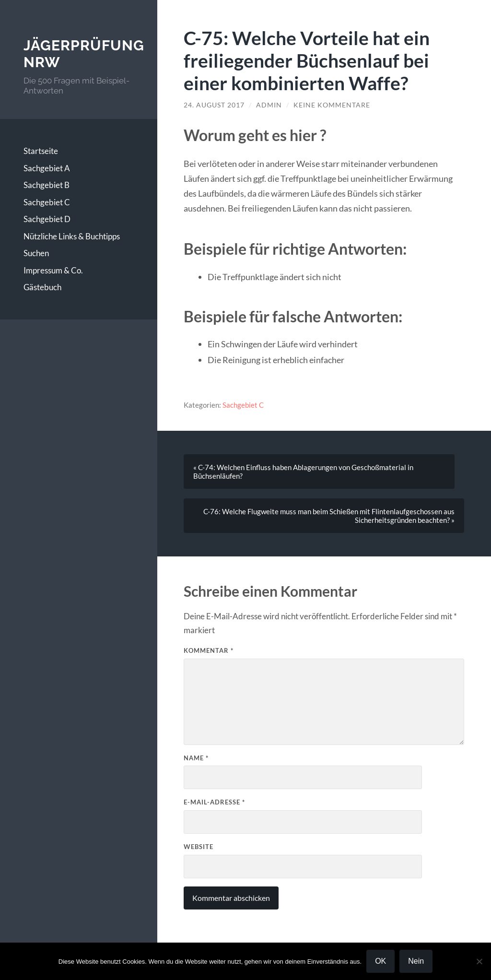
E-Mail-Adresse (214, 802)
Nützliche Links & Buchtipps (72, 236)
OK (380, 961)
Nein (416, 961)
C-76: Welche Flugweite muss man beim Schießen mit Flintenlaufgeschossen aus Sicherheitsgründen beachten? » (329, 516)
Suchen (36, 253)
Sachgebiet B (47, 185)
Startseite (41, 151)
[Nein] (479, 961)
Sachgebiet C (47, 202)
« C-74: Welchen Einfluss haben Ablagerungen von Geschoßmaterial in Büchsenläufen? (303, 472)
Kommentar (209, 650)
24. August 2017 (214, 105)
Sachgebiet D (47, 219)
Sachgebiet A (47, 168)
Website (199, 847)
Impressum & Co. (53, 270)
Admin (269, 105)
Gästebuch (42, 287)
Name (196, 758)
